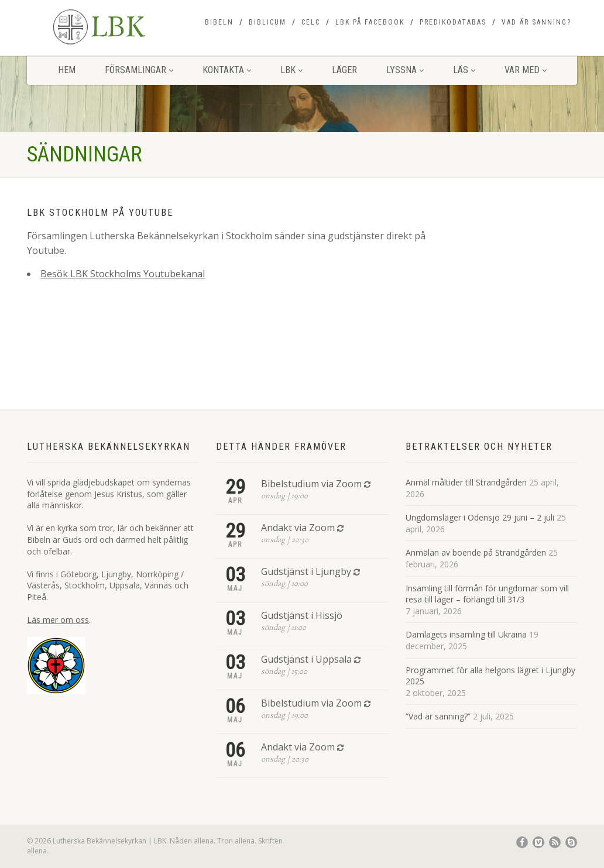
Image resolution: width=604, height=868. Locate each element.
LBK (291, 70)
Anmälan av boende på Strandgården (476, 552)
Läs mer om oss (58, 620)
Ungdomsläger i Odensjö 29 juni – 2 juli (480, 517)
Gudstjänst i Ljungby (306, 571)
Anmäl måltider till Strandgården (466, 482)
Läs (464, 70)
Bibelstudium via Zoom (311, 484)
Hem (67, 70)
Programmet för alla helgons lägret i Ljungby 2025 (490, 676)
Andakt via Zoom (298, 528)
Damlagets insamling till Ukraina (466, 634)
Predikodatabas (453, 22)
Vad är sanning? (536, 22)
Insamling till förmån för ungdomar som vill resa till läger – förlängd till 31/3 (487, 594)
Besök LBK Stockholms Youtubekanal (123, 274)
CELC (311, 22)
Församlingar (139, 70)
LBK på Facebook (370, 22)
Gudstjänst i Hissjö (302, 615)
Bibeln (219, 22)
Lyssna (405, 70)
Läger (344, 70)
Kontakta (227, 70)
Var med (526, 70)
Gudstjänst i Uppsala (306, 659)
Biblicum (267, 22)
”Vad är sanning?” (438, 716)
